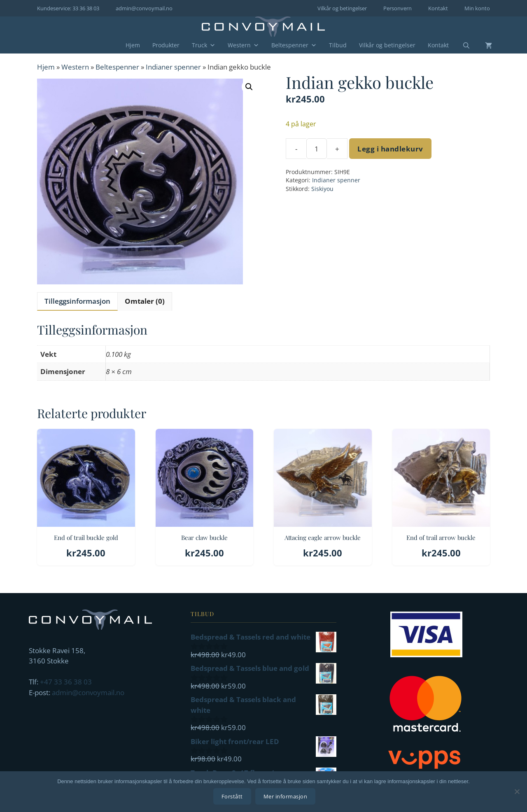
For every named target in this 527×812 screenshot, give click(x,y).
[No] (517, 792)
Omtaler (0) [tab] (145, 301)
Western (243, 45)
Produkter (166, 45)
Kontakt (438, 8)
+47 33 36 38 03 (66, 682)
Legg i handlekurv (390, 149)
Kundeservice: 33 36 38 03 (68, 8)
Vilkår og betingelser (342, 8)
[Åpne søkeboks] (461, 46)
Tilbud (338, 45)
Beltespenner (294, 45)
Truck (204, 45)
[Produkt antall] (317, 149)
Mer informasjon (287, 798)
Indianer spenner (173, 67)
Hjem (133, 45)
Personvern (398, 8)
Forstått (233, 798)
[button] (249, 87)
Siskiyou (322, 189)
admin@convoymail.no (144, 8)
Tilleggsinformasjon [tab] (77, 301)
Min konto (477, 8)
